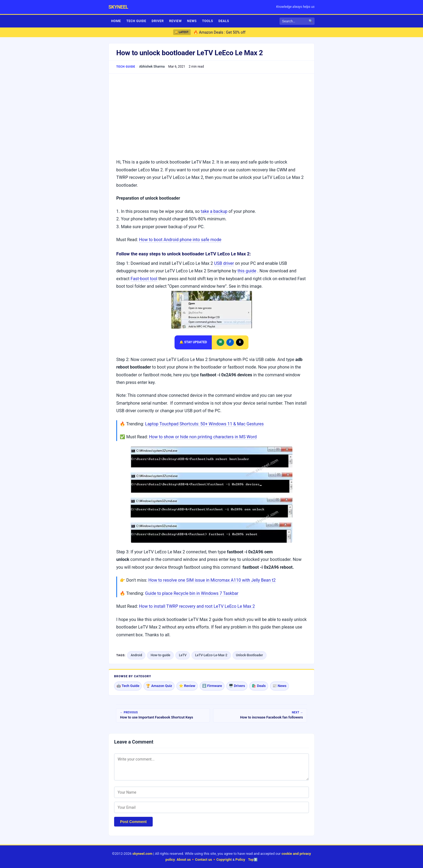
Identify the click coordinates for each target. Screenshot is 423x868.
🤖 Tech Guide (128, 686)
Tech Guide (136, 21)
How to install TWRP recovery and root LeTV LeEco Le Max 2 (197, 606)
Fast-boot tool (144, 279)
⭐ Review (187, 686)
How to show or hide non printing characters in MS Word (203, 437)
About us (184, 860)
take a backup (214, 211)
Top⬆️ (253, 860)
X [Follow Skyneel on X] (240, 342)
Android (136, 655)
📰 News (279, 686)
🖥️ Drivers (237, 686)
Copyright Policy (231, 860)
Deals (224, 21)
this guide (247, 271)
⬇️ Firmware (212, 686)
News (192, 21)
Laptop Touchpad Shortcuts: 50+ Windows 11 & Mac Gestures (204, 424)
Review (175, 21)
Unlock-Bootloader (250, 655)
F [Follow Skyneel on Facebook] (230, 342)
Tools (208, 21)
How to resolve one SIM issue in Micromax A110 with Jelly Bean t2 (212, 580)
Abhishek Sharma (152, 67)
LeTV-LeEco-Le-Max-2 (211, 655)
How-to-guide (160, 655)
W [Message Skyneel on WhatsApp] (221, 342)
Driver (158, 21)
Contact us (204, 860)
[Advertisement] (211, 115)
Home (116, 21)
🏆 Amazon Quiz (159, 686)
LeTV (183, 655)
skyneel (118, 7)
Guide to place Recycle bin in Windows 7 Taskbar (192, 593)
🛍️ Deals (259, 686)
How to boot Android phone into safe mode (180, 240)
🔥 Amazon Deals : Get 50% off (219, 32)
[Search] (295, 21)
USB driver (224, 263)
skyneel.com (142, 854)
